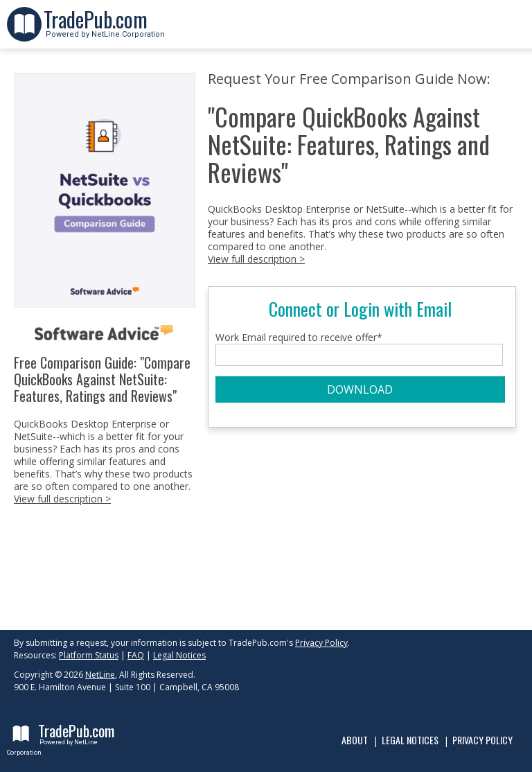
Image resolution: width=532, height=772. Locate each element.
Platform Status (89, 655)
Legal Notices (179, 655)
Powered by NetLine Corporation (104, 30)
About (355, 740)
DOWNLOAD (360, 389)
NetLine (100, 675)
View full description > (62, 499)
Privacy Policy (321, 643)
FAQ (136, 655)
